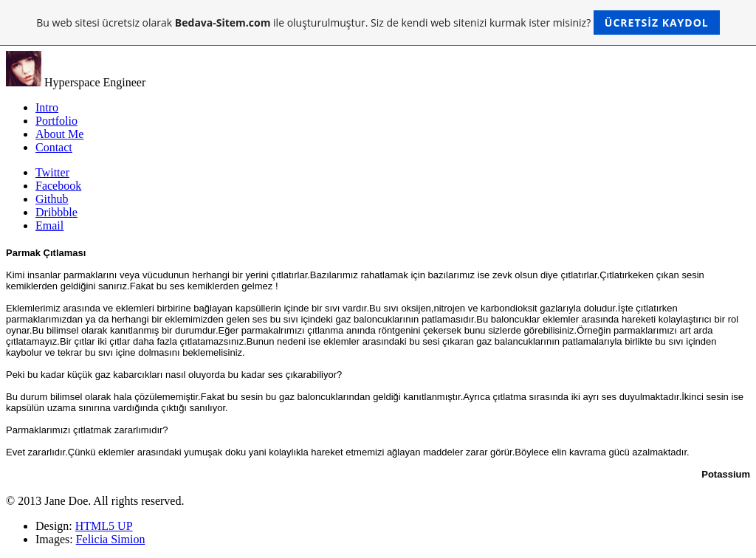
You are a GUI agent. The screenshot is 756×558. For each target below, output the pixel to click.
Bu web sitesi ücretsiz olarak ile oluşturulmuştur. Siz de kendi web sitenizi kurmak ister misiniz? (378, 23)
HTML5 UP (104, 526)
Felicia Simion (111, 539)
